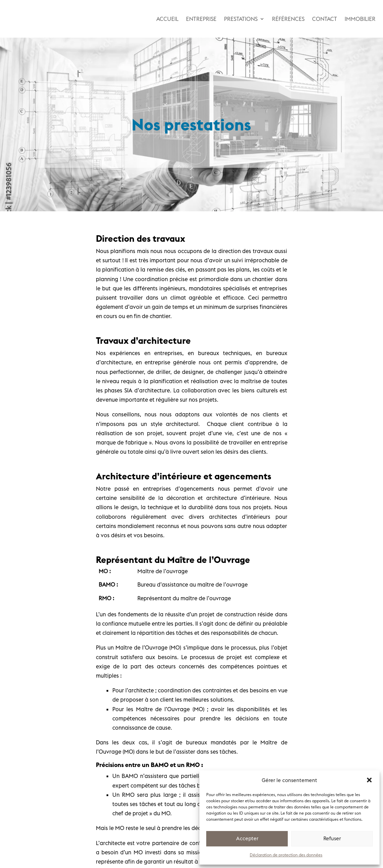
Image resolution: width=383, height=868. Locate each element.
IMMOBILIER (360, 19)
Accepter (247, 838)
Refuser (332, 838)
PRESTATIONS (241, 19)
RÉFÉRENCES (288, 19)
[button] (369, 780)
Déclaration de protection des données (286, 855)
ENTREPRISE (201, 19)
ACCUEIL (167, 19)
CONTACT (325, 19)
